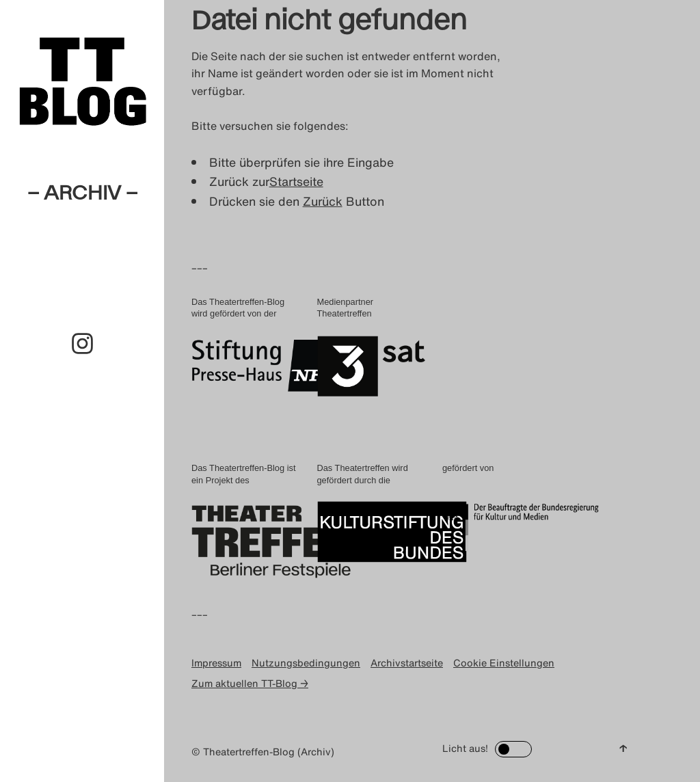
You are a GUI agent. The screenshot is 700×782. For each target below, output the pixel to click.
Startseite (296, 181)
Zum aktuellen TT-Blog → (250, 683)
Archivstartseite (407, 663)
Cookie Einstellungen (504, 663)
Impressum (216, 663)
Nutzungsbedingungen (306, 663)
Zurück (323, 201)
